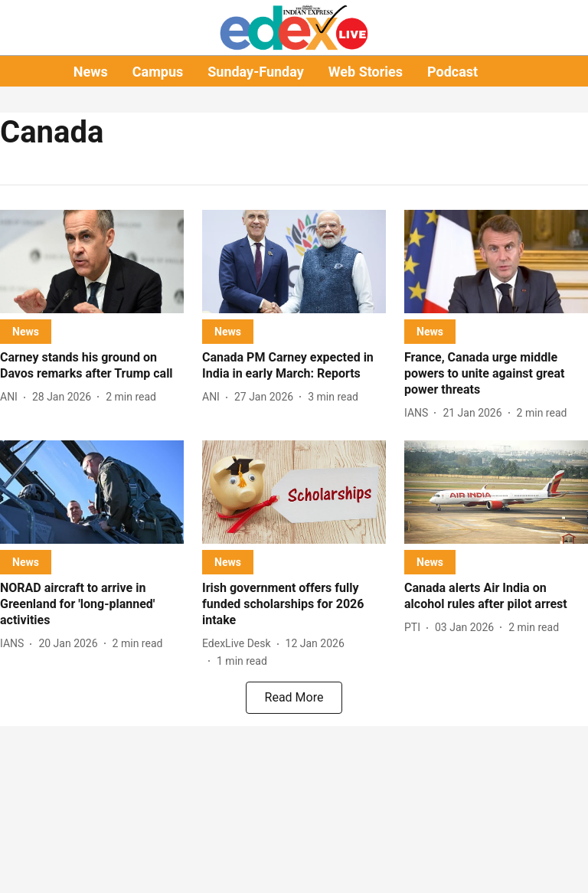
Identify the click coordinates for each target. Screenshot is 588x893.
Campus (158, 72)
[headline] (92, 366)
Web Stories (366, 72)
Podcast (452, 72)
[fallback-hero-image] (92, 262)
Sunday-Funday (256, 72)
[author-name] (12, 397)
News (91, 72)
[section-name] (26, 331)
